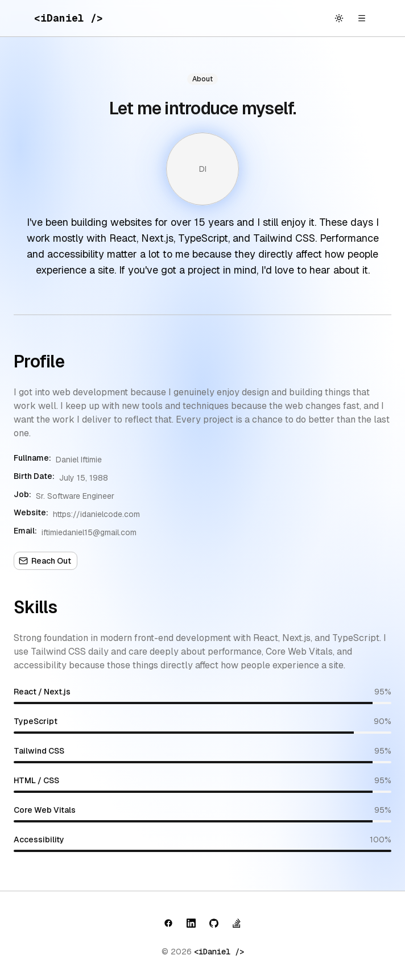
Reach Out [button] (45, 561)
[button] (168, 923)
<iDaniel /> (219, 952)
